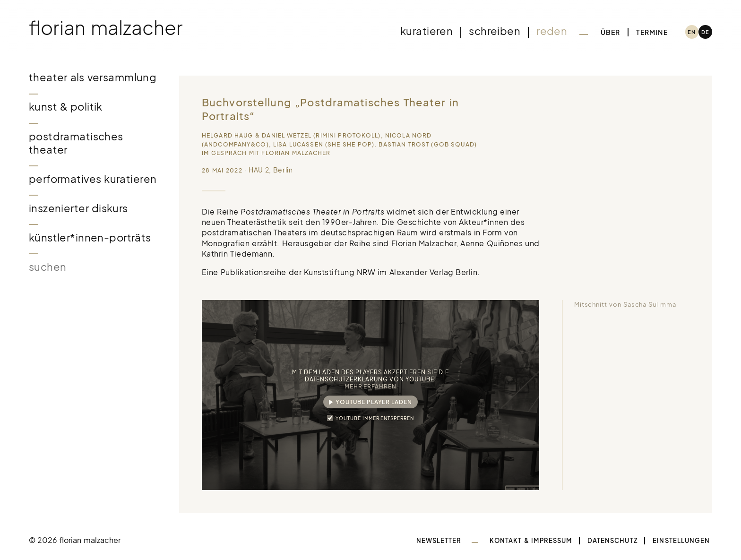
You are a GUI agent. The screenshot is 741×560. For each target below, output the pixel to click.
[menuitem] (692, 32)
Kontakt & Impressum (531, 541)
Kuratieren (427, 31)
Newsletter (439, 541)
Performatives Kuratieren (93, 179)
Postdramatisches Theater (76, 143)
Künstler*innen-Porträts (90, 237)
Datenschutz (612, 541)
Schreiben (495, 31)
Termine (652, 32)
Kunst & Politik (66, 107)
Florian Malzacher (106, 27)
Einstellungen (681, 541)
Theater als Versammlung (93, 77)
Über (611, 32)
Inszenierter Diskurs (78, 208)
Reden (552, 31)
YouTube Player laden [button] (374, 402)
